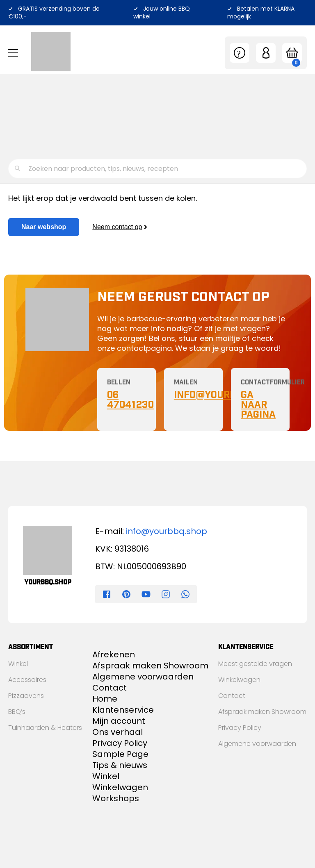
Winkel (18, 664)
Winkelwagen (120, 787)
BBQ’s (17, 712)
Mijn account (119, 721)
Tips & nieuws (30, 93)
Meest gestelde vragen (255, 664)
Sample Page (120, 754)
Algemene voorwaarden (143, 677)
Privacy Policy (120, 743)
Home (105, 699)
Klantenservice (32, 133)
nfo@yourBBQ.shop (227, 395)
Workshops (26, 119)
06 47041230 (130, 400)
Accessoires (27, 680)
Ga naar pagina (258, 404)
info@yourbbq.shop (167, 531)
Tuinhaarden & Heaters (45, 728)
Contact (22, 146)
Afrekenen (114, 654)
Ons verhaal (27, 106)
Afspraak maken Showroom (150, 666)
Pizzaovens (26, 696)
